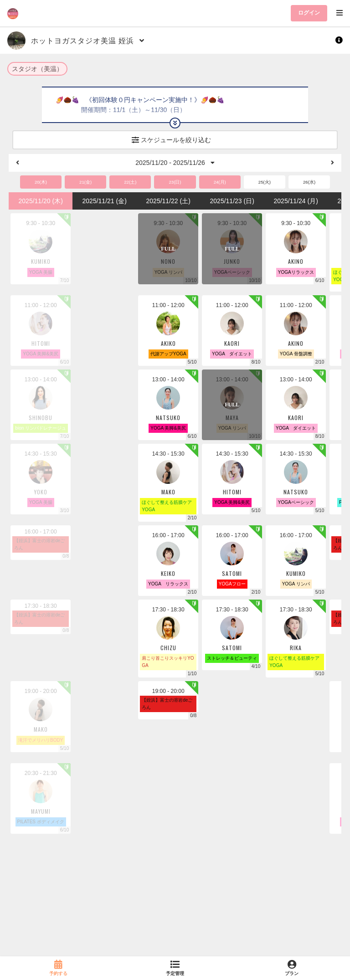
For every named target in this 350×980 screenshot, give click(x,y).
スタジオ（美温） (37, 69)
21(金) (85, 182)
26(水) (309, 182)
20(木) (41, 182)
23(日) (175, 182)
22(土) (130, 182)
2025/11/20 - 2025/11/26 (175, 163)
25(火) (265, 182)
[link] (58, 968)
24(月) (220, 182)
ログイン (309, 13)
